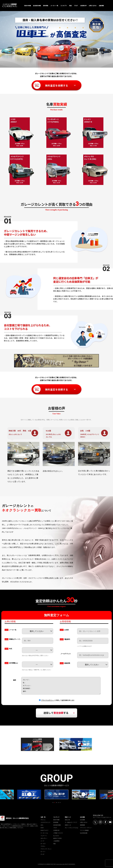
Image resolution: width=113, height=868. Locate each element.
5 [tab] (60, 803)
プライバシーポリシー (86, 828)
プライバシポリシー (48, 700)
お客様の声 (56, 830)
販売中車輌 (56, 820)
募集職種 (82, 825)
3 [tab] (56, 803)
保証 (55, 844)
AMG (42, 825)
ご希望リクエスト (58, 833)
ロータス (43, 844)
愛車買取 (56, 822)
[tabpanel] (56, 794)
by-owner (56, 836)
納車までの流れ (58, 838)
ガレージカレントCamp (72, 828)
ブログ (55, 828)
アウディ (43, 846)
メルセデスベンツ (45, 822)
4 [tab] (58, 803)
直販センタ (68, 825)
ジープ (42, 841)
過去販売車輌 (57, 825)
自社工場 (67, 820)
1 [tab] (53, 803)
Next (83, 794)
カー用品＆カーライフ (71, 822)
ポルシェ (43, 820)
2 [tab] (55, 803)
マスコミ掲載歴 (84, 830)
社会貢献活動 (84, 833)
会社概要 (82, 820)
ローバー (43, 852)
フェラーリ (44, 836)
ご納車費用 (56, 841)
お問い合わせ (84, 822)
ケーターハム (44, 833)
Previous (30, 794)
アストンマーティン (46, 849)
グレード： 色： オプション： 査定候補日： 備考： (61, 686)
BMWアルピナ (45, 830)
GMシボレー (44, 838)
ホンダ (42, 854)
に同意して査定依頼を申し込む (58, 700)
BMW (42, 828)
